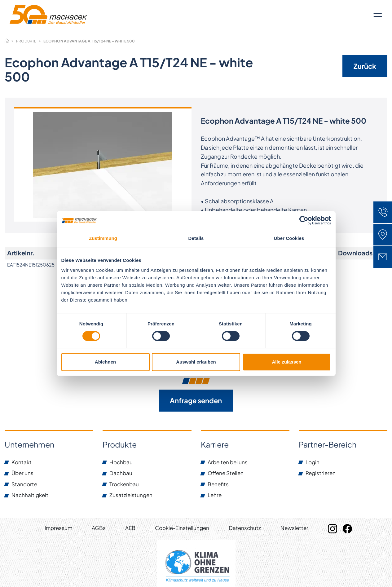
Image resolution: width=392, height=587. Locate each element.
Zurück (365, 66)
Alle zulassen (286, 362)
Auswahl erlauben (196, 362)
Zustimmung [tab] (103, 238)
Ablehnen (105, 362)
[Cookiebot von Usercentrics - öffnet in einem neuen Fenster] (304, 220)
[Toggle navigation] (378, 15)
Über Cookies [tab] (289, 238)
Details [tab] (196, 238)
